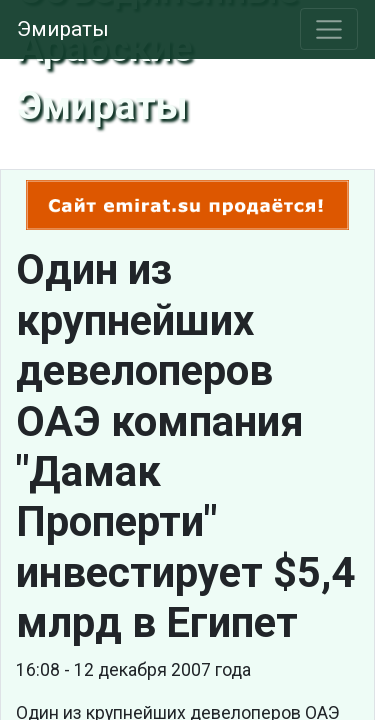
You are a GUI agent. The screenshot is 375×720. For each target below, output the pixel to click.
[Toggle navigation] (329, 29)
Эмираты (63, 29)
